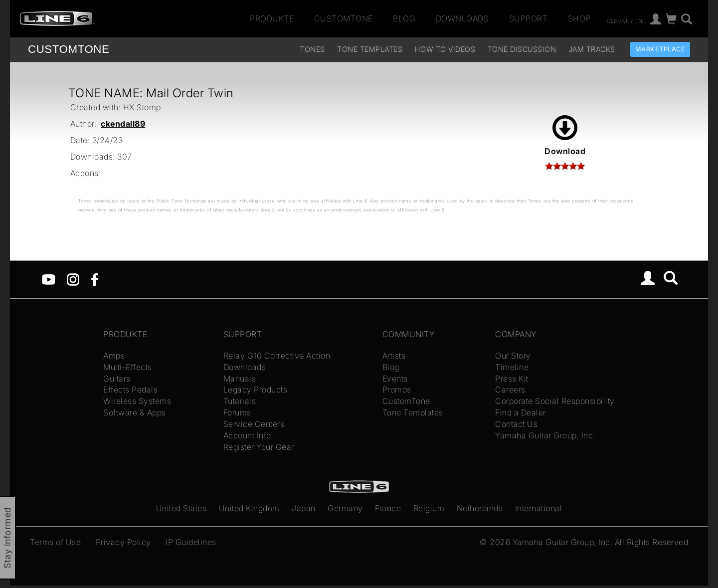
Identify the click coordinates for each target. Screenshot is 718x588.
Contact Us (516, 424)
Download (565, 136)
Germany (345, 508)
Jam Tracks (592, 49)
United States (181, 508)
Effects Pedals (130, 390)
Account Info (247, 435)
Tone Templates (370, 49)
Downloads (462, 18)
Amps (114, 356)
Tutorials (240, 401)
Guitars (117, 379)
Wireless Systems (137, 401)
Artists (394, 356)
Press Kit (512, 379)
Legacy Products (256, 390)
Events (395, 379)
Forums (237, 412)
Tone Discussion (522, 49)
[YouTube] (49, 279)
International (539, 508)
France (388, 508)
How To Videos (445, 49)
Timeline (512, 367)
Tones (312, 49)
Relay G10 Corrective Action (277, 356)
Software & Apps (135, 412)
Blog (404, 18)
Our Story (513, 356)
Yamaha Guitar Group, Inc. (545, 435)
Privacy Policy (123, 542)
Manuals (240, 379)
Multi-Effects (128, 367)
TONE (69, 49)
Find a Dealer (521, 412)
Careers (510, 390)
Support (529, 18)
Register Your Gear (259, 447)
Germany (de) (626, 20)
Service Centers (254, 424)
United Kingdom (249, 508)
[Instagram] (73, 279)
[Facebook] (94, 279)
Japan (304, 508)
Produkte (272, 18)
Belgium (429, 508)
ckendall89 (123, 124)
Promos (397, 390)
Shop (579, 18)
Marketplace (660, 49)
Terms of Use (55, 542)
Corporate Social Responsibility (555, 401)
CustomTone (344, 18)
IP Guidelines (191, 542)
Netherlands (480, 508)
